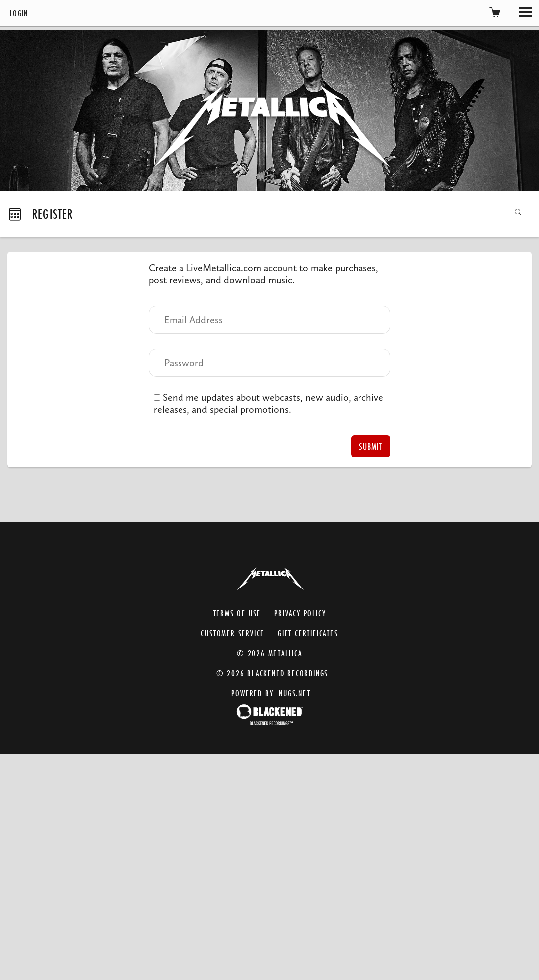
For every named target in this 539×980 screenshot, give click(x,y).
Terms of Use (237, 613)
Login (19, 13)
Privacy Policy (300, 613)
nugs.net (294, 693)
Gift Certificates (308, 633)
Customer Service (233, 633)
